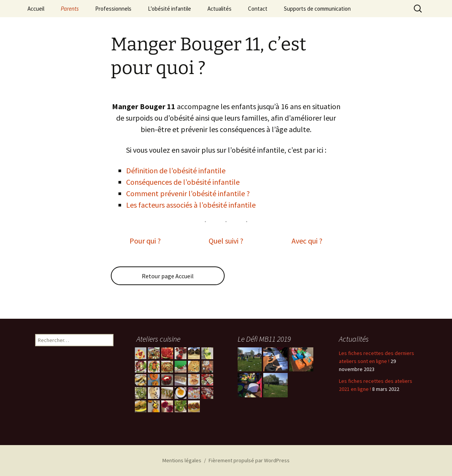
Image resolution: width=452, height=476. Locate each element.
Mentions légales (182, 460)
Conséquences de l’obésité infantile (183, 182)
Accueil (36, 9)
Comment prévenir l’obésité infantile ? (188, 193)
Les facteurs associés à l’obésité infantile (191, 205)
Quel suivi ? (226, 241)
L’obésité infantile (169, 9)
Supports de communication (317, 9)
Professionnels (113, 9)
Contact (258, 9)
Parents (70, 9)
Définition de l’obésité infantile (176, 170)
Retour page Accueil (168, 276)
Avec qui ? (307, 241)
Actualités (220, 9)
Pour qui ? (145, 241)
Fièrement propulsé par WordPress (249, 460)
